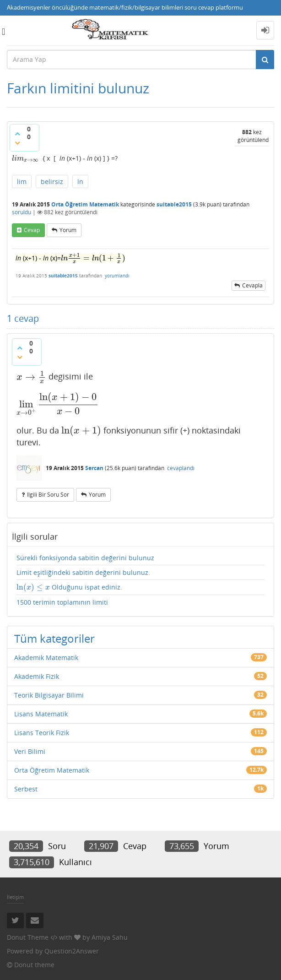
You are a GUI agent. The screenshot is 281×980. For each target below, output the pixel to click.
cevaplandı (181, 468)
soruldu (22, 212)
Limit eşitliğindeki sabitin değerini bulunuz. (83, 572)
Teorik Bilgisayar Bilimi (49, 695)
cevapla (252, 285)
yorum (68, 230)
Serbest (26, 789)
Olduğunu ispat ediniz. (69, 587)
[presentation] (25, 158)
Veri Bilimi (30, 751)
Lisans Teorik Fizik (42, 733)
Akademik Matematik (46, 658)
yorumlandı (117, 276)
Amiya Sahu (110, 937)
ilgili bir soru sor (48, 495)
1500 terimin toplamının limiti (62, 602)
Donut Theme (28, 937)
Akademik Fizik (37, 676)
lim (22, 181)
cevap (32, 230)
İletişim (15, 897)
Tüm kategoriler (54, 638)
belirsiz (52, 181)
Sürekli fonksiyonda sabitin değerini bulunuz (85, 558)
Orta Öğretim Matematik (85, 204)
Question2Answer (72, 951)
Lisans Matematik (41, 714)
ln (80, 181)
